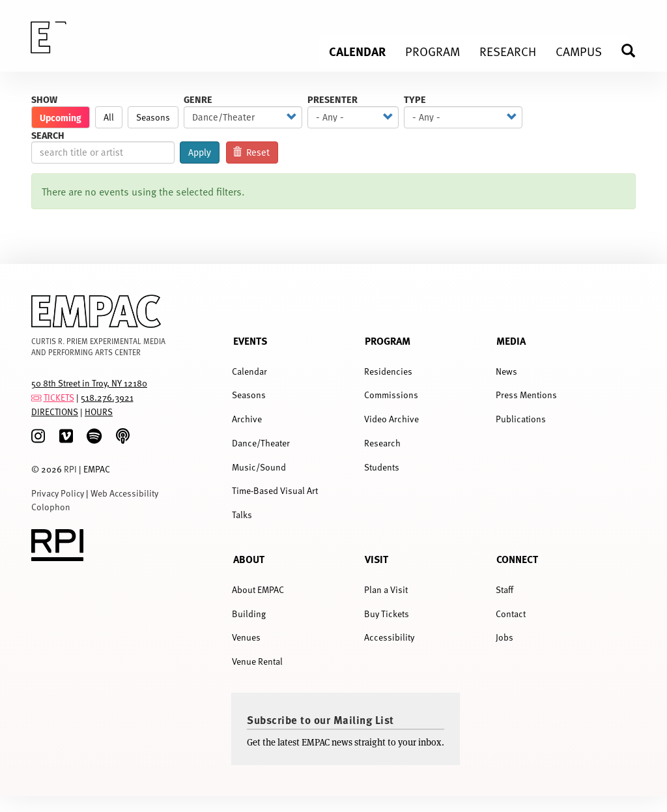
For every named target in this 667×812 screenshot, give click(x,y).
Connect (517, 559)
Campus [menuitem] (579, 51)
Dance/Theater (261, 443)
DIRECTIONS (55, 412)
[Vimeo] (66, 436)
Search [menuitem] (634, 51)
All (109, 117)
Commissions (391, 395)
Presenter (333, 99)
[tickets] (36, 397)
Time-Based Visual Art (275, 490)
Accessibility (389, 637)
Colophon (51, 507)
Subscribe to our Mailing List (320, 719)
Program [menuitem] (433, 51)
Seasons (153, 117)
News (506, 371)
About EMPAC (258, 589)
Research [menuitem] (508, 51)
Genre (198, 99)
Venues (246, 637)
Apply (200, 152)
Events (250, 341)
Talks (242, 515)
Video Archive (391, 419)
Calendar (249, 371)
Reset (251, 152)
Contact (511, 614)
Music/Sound (259, 467)
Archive (247, 419)
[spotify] (94, 436)
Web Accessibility (124, 493)
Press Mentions (526, 395)
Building (249, 614)
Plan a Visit (386, 589)
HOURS (99, 412)
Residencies (388, 371)
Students (382, 467)
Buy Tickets (387, 614)
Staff (504, 589)
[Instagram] (38, 436)
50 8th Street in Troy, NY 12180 (89, 383)
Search (48, 135)
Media (511, 341)
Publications (521, 419)
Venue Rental (257, 661)
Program (388, 341)
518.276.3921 (107, 397)
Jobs (504, 637)
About (249, 559)
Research (382, 443)
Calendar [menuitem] (357, 51)
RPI (70, 469)
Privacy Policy (58, 493)
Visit (376, 559)
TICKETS (59, 397)
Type (415, 99)
